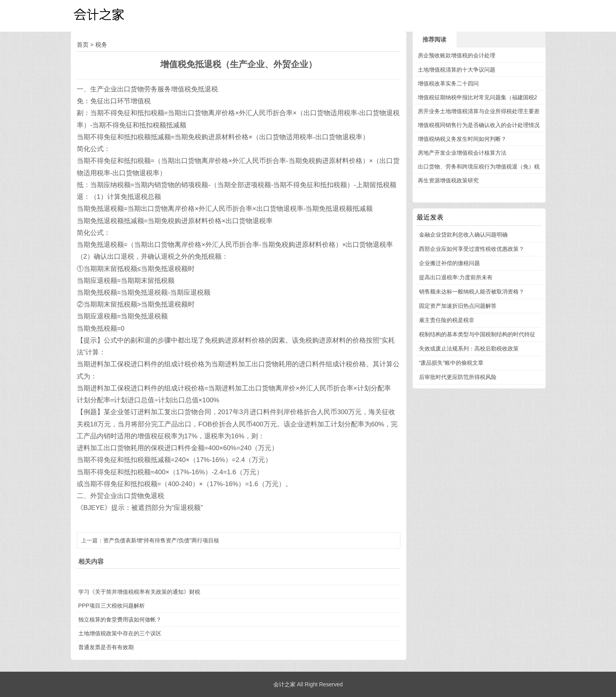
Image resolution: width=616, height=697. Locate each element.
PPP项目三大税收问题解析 (112, 606)
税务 (101, 45)
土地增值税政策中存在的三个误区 (120, 633)
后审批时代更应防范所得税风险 (458, 377)
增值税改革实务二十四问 (448, 83)
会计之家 (284, 684)
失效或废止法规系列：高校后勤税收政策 (469, 348)
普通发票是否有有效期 (106, 647)
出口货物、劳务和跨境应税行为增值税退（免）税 (479, 167)
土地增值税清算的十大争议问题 (457, 70)
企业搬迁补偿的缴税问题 (449, 263)
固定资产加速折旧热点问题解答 (458, 306)
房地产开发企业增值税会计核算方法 (462, 153)
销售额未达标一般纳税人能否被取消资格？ (472, 292)
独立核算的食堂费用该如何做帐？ (120, 619)
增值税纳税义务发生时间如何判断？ (462, 139)
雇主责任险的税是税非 (447, 320)
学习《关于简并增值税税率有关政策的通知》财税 (139, 592)
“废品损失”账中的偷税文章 (451, 363)
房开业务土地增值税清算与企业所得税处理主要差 (479, 111)
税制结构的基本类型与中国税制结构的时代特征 (477, 334)
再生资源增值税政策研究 (448, 180)
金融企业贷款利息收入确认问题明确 (463, 235)
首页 (83, 45)
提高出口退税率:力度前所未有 (456, 277)
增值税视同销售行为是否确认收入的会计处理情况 (479, 125)
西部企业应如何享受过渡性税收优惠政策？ (472, 249)
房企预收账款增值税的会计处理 (457, 55)
